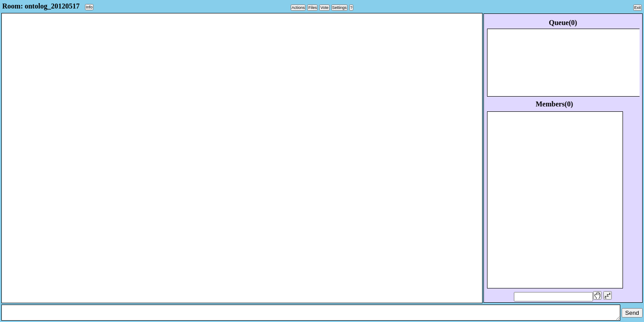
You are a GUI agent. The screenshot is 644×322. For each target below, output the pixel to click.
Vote (324, 8)
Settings (340, 8)
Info (89, 7)
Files (312, 8)
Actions (298, 8)
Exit (638, 8)
